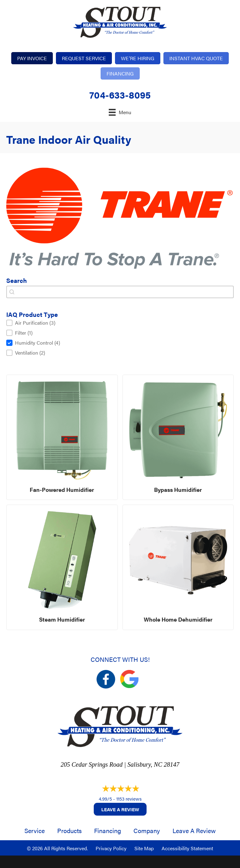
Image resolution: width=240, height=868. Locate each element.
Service (35, 830)
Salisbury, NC (145, 764)
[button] (120, 323)
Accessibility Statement (187, 848)
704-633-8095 (120, 95)
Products (69, 830)
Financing (107, 830)
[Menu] (120, 112)
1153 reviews (129, 799)
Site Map (144, 848)
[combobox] (120, 292)
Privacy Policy (111, 848)
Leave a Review (120, 809)
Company (147, 830)
